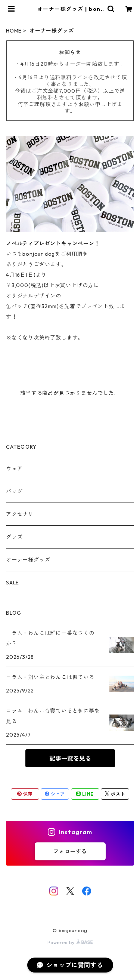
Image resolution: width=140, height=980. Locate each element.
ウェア (14, 469)
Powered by (70, 942)
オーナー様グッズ (28, 560)
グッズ (14, 537)
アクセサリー (23, 514)
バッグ (14, 491)
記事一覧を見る (70, 758)
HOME (14, 31)
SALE (13, 583)
